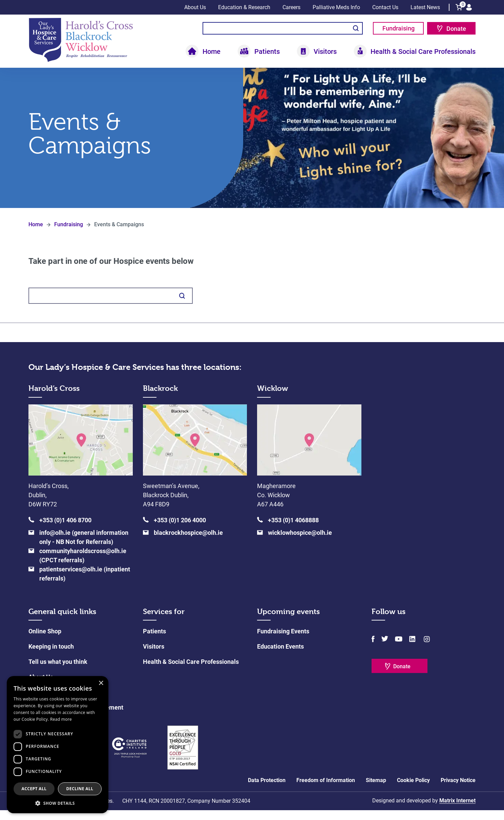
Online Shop (45, 641)
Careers (291, 7)
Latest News (425, 7)
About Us (195, 7)
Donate (456, 29)
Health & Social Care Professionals (423, 51)
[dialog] (58, 745)
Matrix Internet (457, 810)
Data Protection (267, 790)
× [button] (101, 683)
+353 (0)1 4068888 (293, 530)
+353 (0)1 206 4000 (180, 530)
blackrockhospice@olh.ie (188, 542)
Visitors (325, 51)
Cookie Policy (413, 790)
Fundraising (398, 28)
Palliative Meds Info (336, 7)
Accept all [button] (34, 789)
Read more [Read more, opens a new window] (61, 719)
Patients (267, 51)
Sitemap (376, 790)
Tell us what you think (58, 671)
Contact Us (385, 7)
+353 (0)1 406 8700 (65, 530)
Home (212, 51)
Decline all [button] (80, 789)
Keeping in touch (51, 656)
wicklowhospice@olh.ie (300, 542)
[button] (58, 803)
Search (356, 28)
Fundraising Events (283, 641)
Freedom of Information (326, 790)
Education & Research (244, 7)
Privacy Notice (458, 790)
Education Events (280, 656)
